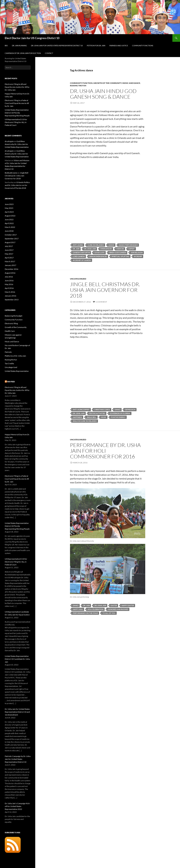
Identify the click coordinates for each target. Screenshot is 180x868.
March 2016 (10, 292)
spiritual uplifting (120, 256)
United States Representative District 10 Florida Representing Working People (17, 113)
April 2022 (9, 223)
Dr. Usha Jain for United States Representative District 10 (57, 46)
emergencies (106, 249)
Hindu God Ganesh (118, 253)
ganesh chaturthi (81, 253)
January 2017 (10, 265)
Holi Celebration (95, 609)
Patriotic (8, 352)
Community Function (81, 83)
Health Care (10, 331)
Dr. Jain (76, 249)
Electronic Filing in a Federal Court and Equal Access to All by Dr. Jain (17, 103)
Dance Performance (128, 245)
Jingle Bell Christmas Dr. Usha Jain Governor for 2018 (105, 290)
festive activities (97, 413)
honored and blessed (118, 609)
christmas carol (102, 410)
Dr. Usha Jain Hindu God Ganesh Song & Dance (103, 94)
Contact (49, 53)
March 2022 (10, 227)
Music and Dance (131, 83)
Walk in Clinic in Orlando (85, 421)
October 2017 (11, 235)
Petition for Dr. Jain (96, 46)
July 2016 (9, 277)
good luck (99, 253)
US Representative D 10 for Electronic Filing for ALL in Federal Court (16, 122)
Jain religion (137, 253)
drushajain (9, 141)
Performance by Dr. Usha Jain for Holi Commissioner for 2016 (105, 451)
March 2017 (10, 261)
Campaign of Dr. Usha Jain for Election (23, 53)
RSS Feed (11, 382)
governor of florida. (120, 413)
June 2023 (9, 204)
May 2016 (9, 284)
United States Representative (17, 371)
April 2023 (9, 212)
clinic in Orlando (96, 245)
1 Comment (101, 302)
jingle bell (92, 417)
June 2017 (9, 250)
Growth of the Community (107, 83)
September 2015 (12, 300)
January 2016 (10, 296)
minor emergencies (98, 256)
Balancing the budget (13, 316)
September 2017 (12, 239)
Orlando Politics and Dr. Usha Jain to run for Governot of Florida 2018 (17, 185)
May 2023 (9, 208)
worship (138, 256)
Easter (114, 605)
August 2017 (10, 242)
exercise (120, 249)
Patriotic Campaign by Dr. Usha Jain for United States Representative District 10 (18, 759)
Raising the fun (78, 86)
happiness (77, 417)
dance (111, 245)
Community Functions (143, 46)
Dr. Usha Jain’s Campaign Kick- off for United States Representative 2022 (17, 806)
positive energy (118, 417)
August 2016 (10, 273)
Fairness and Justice (119, 46)
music (104, 417)
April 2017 (9, 258)
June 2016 (9, 281)
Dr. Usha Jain (90, 249)
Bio (6, 46)
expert (132, 249)
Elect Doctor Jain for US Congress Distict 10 (32, 38)
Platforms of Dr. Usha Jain (15, 356)
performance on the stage (85, 613)
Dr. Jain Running (19, 46)
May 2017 (9, 254)
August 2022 (10, 216)
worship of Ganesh (82, 260)
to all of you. (109, 613)
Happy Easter (128, 605)
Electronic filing (11, 323)
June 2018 (9, 231)
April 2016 (9, 288)
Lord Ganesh (79, 256)
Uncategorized (78, 279)
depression (130, 410)
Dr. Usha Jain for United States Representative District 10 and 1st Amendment (17, 712)
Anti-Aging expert (81, 410)
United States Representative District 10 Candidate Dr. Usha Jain (17, 659)
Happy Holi (78, 609)
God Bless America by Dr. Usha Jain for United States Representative (17, 144)
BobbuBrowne (11, 173)
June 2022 (9, 220)
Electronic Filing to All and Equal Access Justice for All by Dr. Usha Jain (17, 87)
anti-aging (78, 245)
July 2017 (9, 246)
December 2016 (12, 269)
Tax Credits (9, 363)
